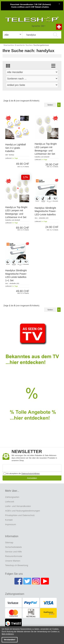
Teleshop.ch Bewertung (17, 565)
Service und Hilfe (13, 552)
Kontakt (9, 520)
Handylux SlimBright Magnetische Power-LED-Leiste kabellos (45, 211)
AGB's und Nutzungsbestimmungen (23, 511)
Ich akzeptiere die (22, 474)
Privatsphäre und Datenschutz (20, 515)
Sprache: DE (38, 26)
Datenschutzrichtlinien (31, 473)
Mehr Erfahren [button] (7, 634)
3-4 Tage (15, 158)
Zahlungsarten (12, 497)
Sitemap (9, 542)
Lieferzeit (10, 502)
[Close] (59, 4)
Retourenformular (14, 556)
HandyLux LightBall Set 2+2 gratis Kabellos (16, 148)
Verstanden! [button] (10, 640)
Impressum (11, 524)
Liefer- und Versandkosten (18, 506)
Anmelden (32, 478)
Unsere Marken (13, 561)
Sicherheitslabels (13, 547)
